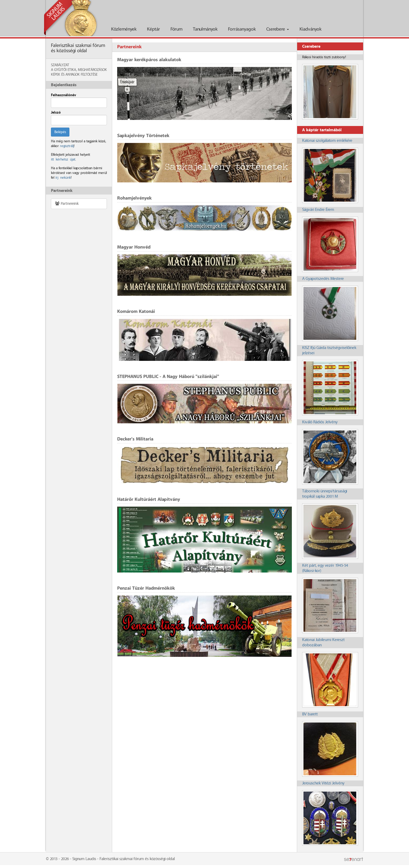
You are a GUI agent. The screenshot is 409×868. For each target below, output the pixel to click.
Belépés (60, 132)
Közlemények (124, 29)
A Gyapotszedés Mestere (323, 279)
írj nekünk (63, 178)
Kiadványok (310, 29)
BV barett (310, 714)
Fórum (176, 29)
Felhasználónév (63, 95)
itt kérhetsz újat (63, 159)
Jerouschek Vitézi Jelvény (323, 783)
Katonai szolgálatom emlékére (327, 141)
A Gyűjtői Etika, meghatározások (79, 70)
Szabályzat (60, 65)
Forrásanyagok (242, 29)
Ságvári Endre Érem (318, 210)
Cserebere (278, 29)
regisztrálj (67, 146)
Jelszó (56, 113)
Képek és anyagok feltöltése (74, 75)
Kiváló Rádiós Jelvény (320, 422)
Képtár (153, 29)
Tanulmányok (205, 29)
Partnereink (67, 204)
